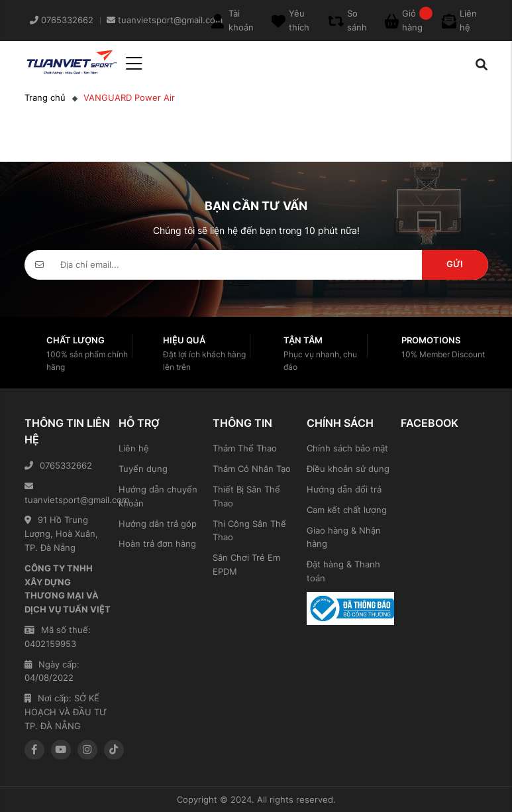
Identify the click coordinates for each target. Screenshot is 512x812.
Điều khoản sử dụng (348, 469)
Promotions (431, 340)
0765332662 (58, 465)
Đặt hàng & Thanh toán (343, 571)
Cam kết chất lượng (347, 510)
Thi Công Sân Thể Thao (249, 531)
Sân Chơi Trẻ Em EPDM (246, 564)
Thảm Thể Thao (245, 448)
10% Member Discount (443, 354)
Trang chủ (45, 97)
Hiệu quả (184, 340)
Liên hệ (134, 448)
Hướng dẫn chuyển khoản (158, 496)
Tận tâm (303, 340)
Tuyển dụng (143, 469)
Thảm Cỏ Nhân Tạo (252, 469)
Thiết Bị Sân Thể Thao (246, 496)
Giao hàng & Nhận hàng (344, 537)
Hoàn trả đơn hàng (157, 544)
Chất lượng (76, 340)
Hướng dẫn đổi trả (344, 489)
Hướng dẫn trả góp (158, 524)
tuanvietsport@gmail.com (68, 493)
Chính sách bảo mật (347, 448)
